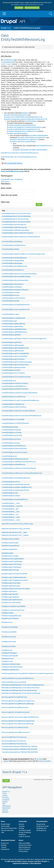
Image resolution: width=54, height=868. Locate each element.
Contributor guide (25, 830)
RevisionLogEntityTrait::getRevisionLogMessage (18, 704)
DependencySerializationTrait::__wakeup (15, 535)
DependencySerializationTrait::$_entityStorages (17, 524)
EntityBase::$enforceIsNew (10, 539)
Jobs (3, 832)
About (21, 840)
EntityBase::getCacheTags (10, 570)
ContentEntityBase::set (9, 456)
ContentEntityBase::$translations (13, 284)
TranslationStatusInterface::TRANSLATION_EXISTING (19, 749)
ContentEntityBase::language (11, 430)
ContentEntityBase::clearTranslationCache (16, 309)
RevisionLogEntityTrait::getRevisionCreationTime (18, 701)
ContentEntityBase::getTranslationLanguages (17, 362)
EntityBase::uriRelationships (11, 664)
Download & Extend (8, 840)
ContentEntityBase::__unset (11, 520)
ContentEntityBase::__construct (12, 506)
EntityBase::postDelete (9, 632)
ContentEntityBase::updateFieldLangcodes (16, 484)
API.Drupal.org (41, 830)
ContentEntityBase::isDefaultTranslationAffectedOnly (20, 393)
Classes (5, 796)
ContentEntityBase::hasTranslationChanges (16, 377)
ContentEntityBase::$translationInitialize (15, 280)
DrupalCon (22, 834)
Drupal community (44, 761)
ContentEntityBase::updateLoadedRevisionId (17, 487)
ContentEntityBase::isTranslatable (13, 419)
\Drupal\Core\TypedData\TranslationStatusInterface (25, 127)
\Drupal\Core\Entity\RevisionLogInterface (32, 137)
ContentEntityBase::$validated (12, 287)
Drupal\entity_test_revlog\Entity (12, 179)
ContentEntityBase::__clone (11, 503)
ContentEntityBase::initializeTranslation (15, 383)
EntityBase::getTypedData (10, 597)
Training (21, 826)
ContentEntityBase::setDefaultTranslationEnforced (19, 462)
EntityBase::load (7, 622)
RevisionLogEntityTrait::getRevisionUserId (16, 712)
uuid (3, 64)
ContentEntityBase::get (9, 321)
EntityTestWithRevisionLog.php (27, 28)
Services (5, 810)
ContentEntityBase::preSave (11, 443)
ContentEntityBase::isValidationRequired (15, 423)
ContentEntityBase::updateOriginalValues (15, 490)
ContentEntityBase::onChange (12, 432)
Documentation (42, 821)
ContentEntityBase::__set (10, 514)
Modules (4, 845)
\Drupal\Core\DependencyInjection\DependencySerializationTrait (26, 119)
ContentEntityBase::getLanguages (13, 345)
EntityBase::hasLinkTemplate (11, 602)
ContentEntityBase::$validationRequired (15, 290)
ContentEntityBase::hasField (11, 370)
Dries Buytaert (36, 863)
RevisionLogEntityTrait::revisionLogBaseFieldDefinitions (20, 717)
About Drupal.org (24, 847)
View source (5, 181)
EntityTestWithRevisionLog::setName (14, 682)
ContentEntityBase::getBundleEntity (13, 324)
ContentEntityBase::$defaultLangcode (14, 227)
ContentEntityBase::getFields (11, 335)
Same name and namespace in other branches (19, 47)
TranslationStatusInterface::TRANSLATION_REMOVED (20, 752)
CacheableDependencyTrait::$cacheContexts (16, 213)
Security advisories (7, 830)
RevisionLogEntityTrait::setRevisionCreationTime (18, 721)
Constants (6, 800)
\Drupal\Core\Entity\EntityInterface (16, 115)
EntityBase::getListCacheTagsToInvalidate (16, 589)
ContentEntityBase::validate (11, 496)
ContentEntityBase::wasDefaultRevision (15, 499)
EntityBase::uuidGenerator (10, 670)
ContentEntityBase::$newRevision (13, 270)
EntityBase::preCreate (9, 642)
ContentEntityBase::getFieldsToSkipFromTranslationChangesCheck (24, 339)
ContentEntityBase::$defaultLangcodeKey (15, 230)
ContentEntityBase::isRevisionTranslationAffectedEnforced (21, 416)
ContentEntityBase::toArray (11, 482)
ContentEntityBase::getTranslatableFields (15, 353)
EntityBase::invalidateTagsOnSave (13, 610)
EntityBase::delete (8, 553)
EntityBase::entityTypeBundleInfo (13, 559)
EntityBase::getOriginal (9, 591)
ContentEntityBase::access (10, 295)
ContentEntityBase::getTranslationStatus (15, 365)
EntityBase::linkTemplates (10, 618)
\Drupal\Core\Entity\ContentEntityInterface (21, 125)
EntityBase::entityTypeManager (12, 561)
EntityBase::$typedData (9, 549)
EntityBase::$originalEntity (10, 546)
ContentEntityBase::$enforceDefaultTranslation (17, 233)
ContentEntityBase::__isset (10, 512)
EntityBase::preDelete (9, 646)
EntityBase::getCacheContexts (12, 564)
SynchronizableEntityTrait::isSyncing (14, 741)
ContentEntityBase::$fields (10, 249)
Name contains (6, 188)
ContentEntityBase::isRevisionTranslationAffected (18, 411)
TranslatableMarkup (8, 62)
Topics (5, 794)
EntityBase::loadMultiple (10, 627)
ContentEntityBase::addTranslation (13, 298)
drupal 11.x (6, 28)
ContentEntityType (9, 60)
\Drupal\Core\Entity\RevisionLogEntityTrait (24, 139)
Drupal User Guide (42, 826)
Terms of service (24, 849)
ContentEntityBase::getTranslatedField (14, 356)
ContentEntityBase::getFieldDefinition (14, 329)
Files (4, 804)
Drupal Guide (41, 824)
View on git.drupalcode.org (13, 163)
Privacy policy (23, 851)
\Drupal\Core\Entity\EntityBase (17, 133)
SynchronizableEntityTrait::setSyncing (14, 744)
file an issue (38, 759)
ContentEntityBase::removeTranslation (15, 452)
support (6, 761)
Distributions (5, 849)
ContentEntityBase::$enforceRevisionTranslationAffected (21, 237)
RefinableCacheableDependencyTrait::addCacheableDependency (23, 685)
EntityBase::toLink (8, 659)
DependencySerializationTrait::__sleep (14, 532)
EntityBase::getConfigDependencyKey (14, 577)
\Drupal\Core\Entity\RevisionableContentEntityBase (30, 150)
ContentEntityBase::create (10, 314)
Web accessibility (24, 843)
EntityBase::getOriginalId (10, 594)
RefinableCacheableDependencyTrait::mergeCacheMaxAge (21, 693)
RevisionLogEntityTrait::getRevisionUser (15, 707)
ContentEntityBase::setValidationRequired (16, 478)
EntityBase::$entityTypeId (10, 543)
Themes (4, 847)
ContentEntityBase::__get (10, 509)
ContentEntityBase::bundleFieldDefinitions (16, 305)
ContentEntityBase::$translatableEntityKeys (16, 276)
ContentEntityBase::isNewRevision (13, 404)
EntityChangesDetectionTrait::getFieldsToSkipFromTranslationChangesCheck (27, 673)
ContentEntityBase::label (10, 427)
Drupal (44, 861)
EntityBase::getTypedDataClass (12, 600)
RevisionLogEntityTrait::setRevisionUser (15, 727)
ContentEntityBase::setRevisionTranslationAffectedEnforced (22, 473)
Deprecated (6, 808)
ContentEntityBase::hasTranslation (13, 373)
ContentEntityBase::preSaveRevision (14, 446)
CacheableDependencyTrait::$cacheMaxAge (16, 216)
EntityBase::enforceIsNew (10, 556)
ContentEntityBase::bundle (10, 301)
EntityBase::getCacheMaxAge (11, 567)
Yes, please (19, 8)
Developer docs (42, 828)
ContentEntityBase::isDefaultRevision (14, 386)
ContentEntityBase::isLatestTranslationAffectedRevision (20, 400)
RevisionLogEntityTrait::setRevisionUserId (16, 732)
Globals (5, 802)
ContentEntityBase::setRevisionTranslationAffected (19, 468)
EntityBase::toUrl (7, 661)
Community (23, 821)
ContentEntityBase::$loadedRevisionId (14, 266)
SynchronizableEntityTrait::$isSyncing (14, 737)
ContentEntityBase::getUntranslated (14, 367)
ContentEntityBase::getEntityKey (12, 326)
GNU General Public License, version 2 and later (24, 861)
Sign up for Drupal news (9, 828)
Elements (5, 812)
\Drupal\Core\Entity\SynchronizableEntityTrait (22, 131)
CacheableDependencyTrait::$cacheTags (15, 219)
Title (27, 211)
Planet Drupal (5, 824)
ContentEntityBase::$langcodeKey (13, 261)
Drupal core (5, 843)
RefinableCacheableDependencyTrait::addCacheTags (19, 690)
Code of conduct (24, 836)
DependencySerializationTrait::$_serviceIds (16, 529)
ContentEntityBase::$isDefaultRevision (14, 258)
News (3, 821)
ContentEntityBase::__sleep (11, 517)
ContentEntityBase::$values (11, 292)
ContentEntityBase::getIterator (12, 342)
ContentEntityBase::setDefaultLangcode (15, 459)
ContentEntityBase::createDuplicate (13, 318)
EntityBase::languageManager (12, 616)
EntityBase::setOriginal (9, 653)
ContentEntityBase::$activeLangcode (14, 225)
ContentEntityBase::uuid (10, 493)
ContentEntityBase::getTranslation (13, 359)
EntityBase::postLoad (9, 637)
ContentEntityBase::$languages (12, 263)
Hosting (21, 828)
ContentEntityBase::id (9, 381)
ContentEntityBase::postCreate (12, 435)
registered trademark (21, 863)
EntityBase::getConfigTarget (11, 583)
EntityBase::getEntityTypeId (11, 586)
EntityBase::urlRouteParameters (12, 667)
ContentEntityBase (31, 121)
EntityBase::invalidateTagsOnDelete (13, 606)
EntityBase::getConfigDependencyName (15, 580)
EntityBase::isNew (7, 613)
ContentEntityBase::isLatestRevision (14, 397)
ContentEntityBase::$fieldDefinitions (14, 245)
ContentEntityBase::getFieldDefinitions (14, 332)
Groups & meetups (25, 832)
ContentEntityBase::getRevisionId (13, 351)
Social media (5, 826)
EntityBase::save (7, 650)
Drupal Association (25, 845)
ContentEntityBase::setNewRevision (13, 464)
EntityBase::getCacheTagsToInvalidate (14, 574)
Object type (5, 202)
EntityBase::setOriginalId (10, 656)
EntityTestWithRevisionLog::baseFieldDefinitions (18, 678)
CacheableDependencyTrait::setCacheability (16, 222)
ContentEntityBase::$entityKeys (12, 241)
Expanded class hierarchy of (19, 153)
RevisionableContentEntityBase (38, 135)
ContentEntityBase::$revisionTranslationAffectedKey (19, 274)
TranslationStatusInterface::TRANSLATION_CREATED (20, 746)
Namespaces (7, 806)
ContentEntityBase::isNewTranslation (14, 407)
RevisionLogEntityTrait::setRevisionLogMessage (18, 724)
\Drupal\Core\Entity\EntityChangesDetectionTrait (23, 129)
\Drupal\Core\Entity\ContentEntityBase (23, 142)
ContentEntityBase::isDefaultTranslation (15, 389)
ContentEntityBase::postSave (11, 439)
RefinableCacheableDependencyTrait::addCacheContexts (21, 688)
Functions (6, 798)
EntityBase (25, 113)
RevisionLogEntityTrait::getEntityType (14, 697)
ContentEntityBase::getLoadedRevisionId (15, 348)
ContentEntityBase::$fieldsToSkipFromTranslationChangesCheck (23, 254)
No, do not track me (32, 8)
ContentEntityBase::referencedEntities (14, 448)
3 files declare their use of (19, 157)
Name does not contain (9, 195)
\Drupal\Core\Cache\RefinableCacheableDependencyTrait (23, 117)
